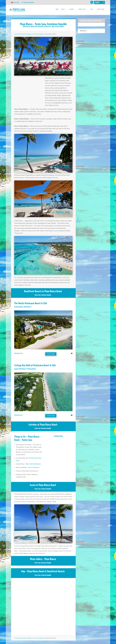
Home (57, 11)
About (63, 11)
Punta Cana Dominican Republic (23, 35)
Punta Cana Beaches (38, 35)
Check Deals (51, 355)
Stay (91, 11)
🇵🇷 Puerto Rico (15, 2)
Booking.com (18, 355)
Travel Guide (101, 11)
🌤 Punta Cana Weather (28, 2)
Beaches (72, 11)
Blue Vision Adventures (33, 465)
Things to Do (82, 11)
